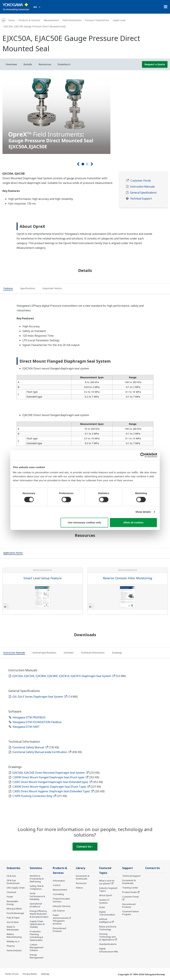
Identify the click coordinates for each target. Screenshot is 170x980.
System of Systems (104, 901)
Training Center (130, 888)
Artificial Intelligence (105, 921)
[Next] (92, 164)
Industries (13, 868)
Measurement (51, 20)
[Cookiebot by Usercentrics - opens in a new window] (143, 455)
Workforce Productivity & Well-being (37, 879)
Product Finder (129, 892)
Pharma (11, 946)
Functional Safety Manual (30, 747)
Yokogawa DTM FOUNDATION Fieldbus (37, 722)
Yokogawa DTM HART (26, 727)
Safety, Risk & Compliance (37, 887)
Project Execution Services (61, 900)
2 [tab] (87, 164)
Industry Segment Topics (108, 889)
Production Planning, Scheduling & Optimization (36, 936)
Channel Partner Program (131, 913)
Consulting (58, 894)
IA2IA (102, 907)
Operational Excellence (36, 905)
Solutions (36, 868)
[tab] (8, 289)
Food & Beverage (15, 913)
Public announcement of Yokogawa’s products (62, 919)
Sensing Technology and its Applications (107, 937)
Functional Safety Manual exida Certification (42, 752)
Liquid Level (119, 20)
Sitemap (45, 974)
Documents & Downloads (83, 877)
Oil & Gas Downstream (13, 882)
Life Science (59, 911)
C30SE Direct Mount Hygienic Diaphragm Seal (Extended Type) (53, 791)
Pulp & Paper (13, 918)
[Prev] (78, 164)
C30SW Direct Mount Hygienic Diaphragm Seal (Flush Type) (51, 787)
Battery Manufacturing (14, 935)
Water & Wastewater (13, 928)
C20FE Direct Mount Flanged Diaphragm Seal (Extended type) (52, 782)
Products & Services (29, 20)
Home (12, 20)
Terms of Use (12, 974)
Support (127, 868)
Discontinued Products (59, 930)
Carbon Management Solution (37, 947)
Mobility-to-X (13, 941)
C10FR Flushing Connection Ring (34, 796)
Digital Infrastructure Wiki (109, 950)
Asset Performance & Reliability (37, 896)
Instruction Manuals (142, 187)
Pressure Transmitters (97, 20)
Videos (79, 888)
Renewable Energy (12, 903)
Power (10, 897)
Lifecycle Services (62, 906)
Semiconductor (14, 950)
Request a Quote (155, 64)
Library (81, 868)
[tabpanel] (85, 113)
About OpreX (106, 895)
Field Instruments (72, 20)
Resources (81, 883)
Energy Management (37, 956)
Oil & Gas (11, 876)
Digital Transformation (107, 913)
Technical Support (141, 199)
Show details (143, 512)
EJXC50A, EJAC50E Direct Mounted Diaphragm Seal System (51, 773)
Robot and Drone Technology (108, 928)
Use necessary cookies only (85, 522)
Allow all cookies (133, 522)
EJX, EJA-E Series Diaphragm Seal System (40, 697)
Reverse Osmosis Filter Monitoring (127, 578)
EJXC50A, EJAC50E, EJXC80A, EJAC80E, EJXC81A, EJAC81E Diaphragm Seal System (64, 676)
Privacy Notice (30, 974)
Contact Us (85, 847)
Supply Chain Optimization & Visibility (37, 924)
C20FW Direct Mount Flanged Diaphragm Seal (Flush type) (50, 777)
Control (57, 885)
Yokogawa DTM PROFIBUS (29, 717)
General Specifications (143, 193)
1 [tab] (83, 164)
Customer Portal (141, 181)
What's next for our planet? (107, 882)
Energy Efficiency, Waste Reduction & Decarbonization (39, 914)
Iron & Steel (13, 922)
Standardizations (108, 944)
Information (59, 881)
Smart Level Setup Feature (42, 578)
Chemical (11, 892)
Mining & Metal (14, 909)
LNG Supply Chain (16, 888)
